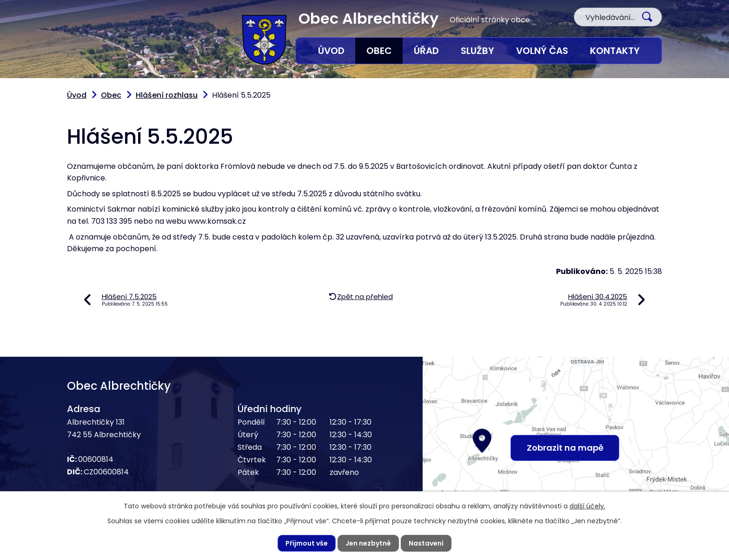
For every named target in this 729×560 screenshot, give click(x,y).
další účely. (587, 506)
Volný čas (542, 51)
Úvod (331, 51)
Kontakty (615, 51)
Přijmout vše (307, 543)
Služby (477, 51)
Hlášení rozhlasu (167, 95)
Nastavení (426, 543)
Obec (379, 51)
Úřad (426, 51)
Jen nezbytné (368, 543)
